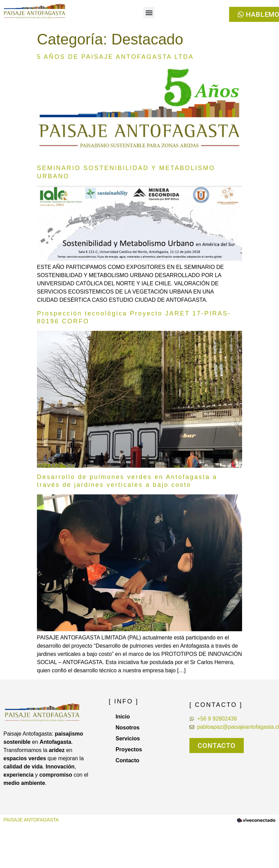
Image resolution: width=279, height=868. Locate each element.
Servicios (128, 739)
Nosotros (128, 728)
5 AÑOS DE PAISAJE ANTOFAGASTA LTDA (115, 57)
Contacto (127, 760)
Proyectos (129, 749)
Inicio (123, 717)
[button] (149, 12)
